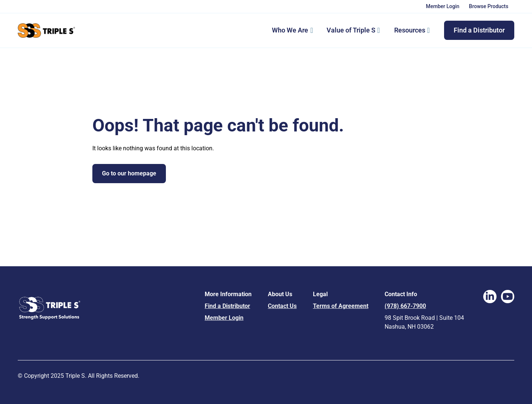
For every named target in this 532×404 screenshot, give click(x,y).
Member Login (443, 6)
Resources (414, 30)
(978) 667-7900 (405, 306)
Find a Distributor (479, 30)
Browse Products (489, 6)
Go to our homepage (129, 173)
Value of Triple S (356, 30)
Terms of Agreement (341, 306)
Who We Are (290, 30)
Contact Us (282, 306)
